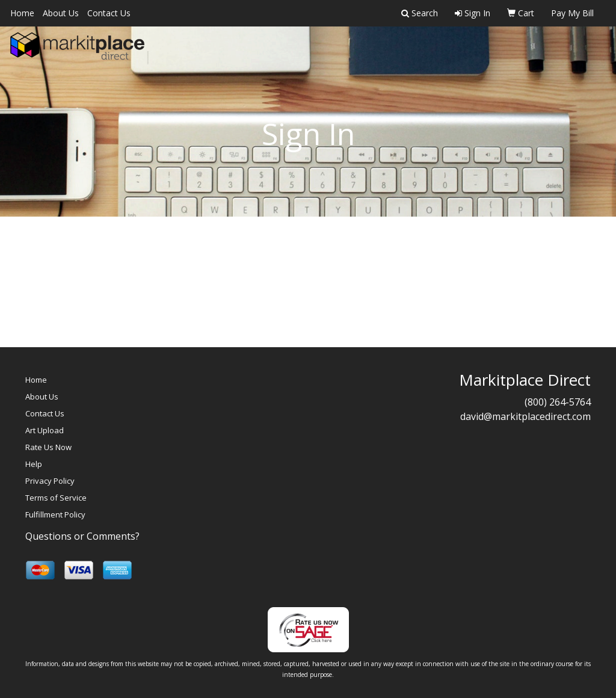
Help (34, 464)
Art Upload (45, 430)
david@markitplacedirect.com (525, 416)
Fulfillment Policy (55, 514)
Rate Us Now (48, 447)
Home (22, 13)
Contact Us (109, 13)
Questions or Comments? (82, 536)
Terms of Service (56, 498)
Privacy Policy (50, 481)
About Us (61, 13)
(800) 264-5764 (558, 402)
